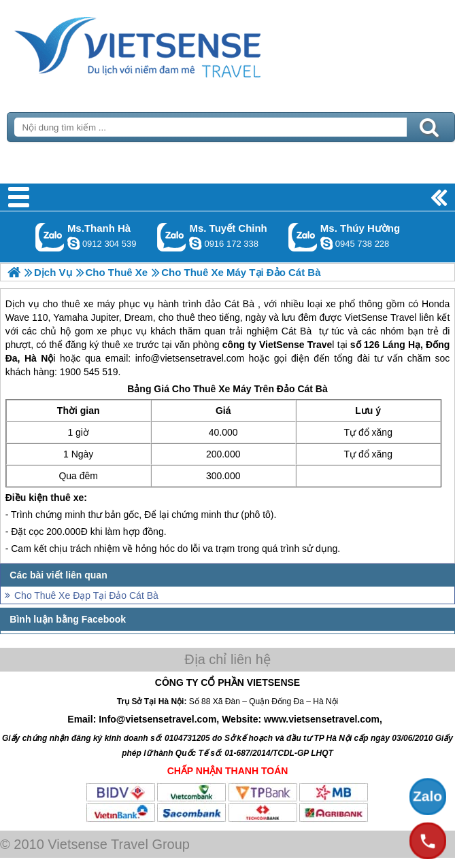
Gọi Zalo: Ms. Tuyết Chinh (172, 237)
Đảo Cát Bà (302, 389)
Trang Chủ (171, 44)
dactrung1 (326, 243)
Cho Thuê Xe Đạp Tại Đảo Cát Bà (86, 595)
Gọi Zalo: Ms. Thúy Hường (303, 237)
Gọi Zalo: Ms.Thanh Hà (50, 237)
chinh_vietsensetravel (195, 243)
